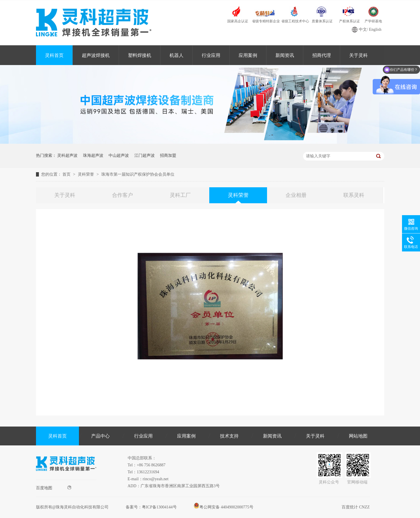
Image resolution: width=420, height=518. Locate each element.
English (375, 29)
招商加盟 (168, 155)
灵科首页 (54, 55)
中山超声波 (119, 155)
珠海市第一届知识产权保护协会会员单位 (138, 174)
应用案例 (248, 55)
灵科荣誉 (86, 174)
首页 (67, 174)
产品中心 (100, 436)
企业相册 (296, 195)
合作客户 (122, 195)
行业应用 (211, 55)
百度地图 (54, 488)
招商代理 (322, 55)
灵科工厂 (180, 195)
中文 (363, 29)
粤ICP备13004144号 (159, 507)
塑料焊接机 (140, 55)
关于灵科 (358, 55)
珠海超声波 (93, 155)
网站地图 (358, 436)
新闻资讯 (285, 55)
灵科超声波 (67, 155)
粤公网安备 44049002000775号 (223, 507)
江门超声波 (145, 155)
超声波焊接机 (96, 55)
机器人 (176, 55)
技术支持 (229, 436)
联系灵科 (354, 195)
